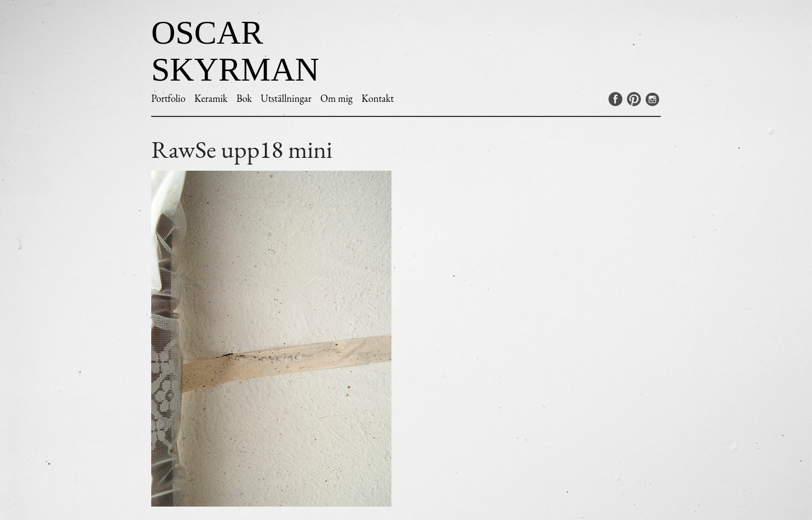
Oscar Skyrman (235, 51)
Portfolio (168, 98)
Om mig (337, 98)
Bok (244, 98)
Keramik (211, 98)
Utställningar (286, 98)
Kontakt (377, 98)
